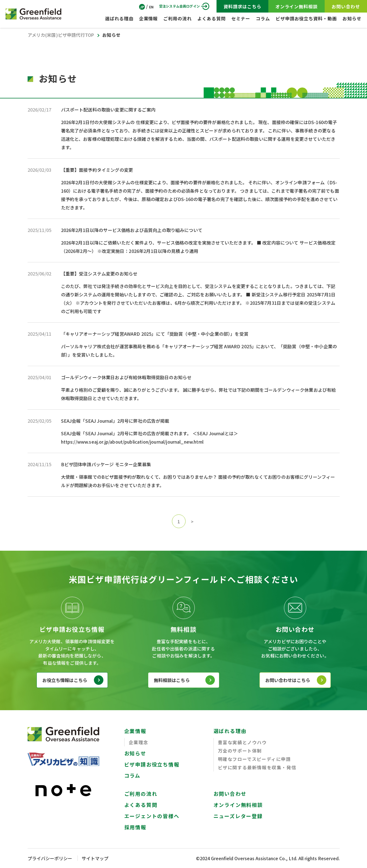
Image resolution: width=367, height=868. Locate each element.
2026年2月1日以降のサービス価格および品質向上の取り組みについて (132, 230)
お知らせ (352, 18)
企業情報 (149, 18)
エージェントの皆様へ (152, 816)
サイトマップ (95, 858)
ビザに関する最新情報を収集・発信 (257, 767)
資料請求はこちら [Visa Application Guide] (242, 6)
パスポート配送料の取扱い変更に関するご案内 (108, 110)
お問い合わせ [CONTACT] (346, 6)
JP (142, 7)
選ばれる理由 (119, 18)
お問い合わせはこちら (288, 680)
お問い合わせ (230, 794)
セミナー (241, 18)
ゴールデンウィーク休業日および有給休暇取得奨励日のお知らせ (126, 377)
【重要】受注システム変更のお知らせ (99, 274)
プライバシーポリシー (50, 858)
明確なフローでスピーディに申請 (254, 759)
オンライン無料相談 (238, 805)
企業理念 (138, 742)
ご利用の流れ (178, 18)
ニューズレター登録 (238, 816)
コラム (263, 18)
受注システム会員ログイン (179, 6)
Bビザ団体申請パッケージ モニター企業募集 (106, 464)
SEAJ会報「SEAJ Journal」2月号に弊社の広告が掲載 (115, 421)
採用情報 (135, 827)
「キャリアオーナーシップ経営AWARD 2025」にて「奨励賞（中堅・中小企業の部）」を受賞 (155, 334)
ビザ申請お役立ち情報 (152, 764)
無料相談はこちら (172, 680)
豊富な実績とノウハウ (242, 742)
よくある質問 (212, 18)
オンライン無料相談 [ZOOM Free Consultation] (297, 6)
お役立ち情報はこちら (65, 680)
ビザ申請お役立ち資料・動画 (306, 18)
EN (151, 7)
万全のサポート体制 (240, 751)
